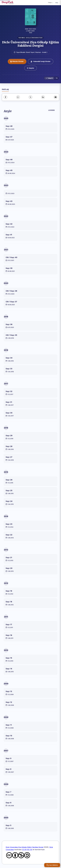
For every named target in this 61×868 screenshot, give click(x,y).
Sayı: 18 (9, 602)
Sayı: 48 (9, 126)
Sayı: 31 (9, 402)
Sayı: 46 (9, 160)
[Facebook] (6, 97)
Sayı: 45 (9, 170)
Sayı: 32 (9, 391)
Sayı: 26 (9, 480)
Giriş (57, 3)
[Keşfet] (31, 68)
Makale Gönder (17, 61)
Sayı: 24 (9, 501)
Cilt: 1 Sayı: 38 (11, 291)
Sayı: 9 (9, 758)
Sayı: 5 (8, 825)
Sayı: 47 (9, 137)
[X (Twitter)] (30, 97)
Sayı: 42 (9, 224)
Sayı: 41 (9, 235)
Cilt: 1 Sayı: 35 (11, 335)
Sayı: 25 (9, 491)
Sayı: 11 (9, 725)
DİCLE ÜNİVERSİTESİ (34, 38)
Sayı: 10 (9, 736)
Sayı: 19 (9, 591)
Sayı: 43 (9, 201)
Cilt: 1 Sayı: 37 (11, 302)
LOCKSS (52, 110)
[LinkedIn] (43, 97)
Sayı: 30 (9, 413)
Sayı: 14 (9, 669)
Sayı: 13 (9, 691)
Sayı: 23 (9, 524)
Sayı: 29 (9, 436)
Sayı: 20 (9, 568)
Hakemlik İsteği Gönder (41, 61)
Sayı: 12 (9, 702)
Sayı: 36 (9, 324)
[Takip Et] (49, 78)
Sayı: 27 (9, 457)
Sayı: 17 (9, 624)
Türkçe (51, 3)
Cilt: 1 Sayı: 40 (11, 257)
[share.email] (55, 97)
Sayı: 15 (9, 658)
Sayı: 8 (8, 769)
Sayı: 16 (9, 635)
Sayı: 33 (9, 369)
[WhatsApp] (18, 97)
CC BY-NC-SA (27, 850)
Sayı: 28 (9, 446)
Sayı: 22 (9, 535)
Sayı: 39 (9, 268)
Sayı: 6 (9, 803)
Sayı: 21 (9, 558)
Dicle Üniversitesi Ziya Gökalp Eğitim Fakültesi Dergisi (31, 44)
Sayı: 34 (9, 358)
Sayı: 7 (8, 792)
